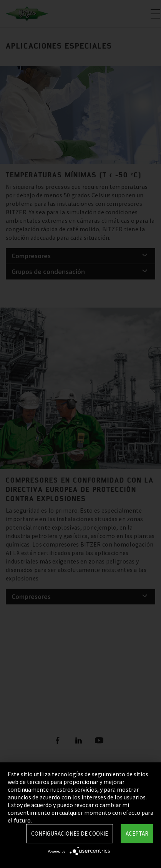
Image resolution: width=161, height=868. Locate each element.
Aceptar (137, 834)
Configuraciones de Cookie (70, 834)
